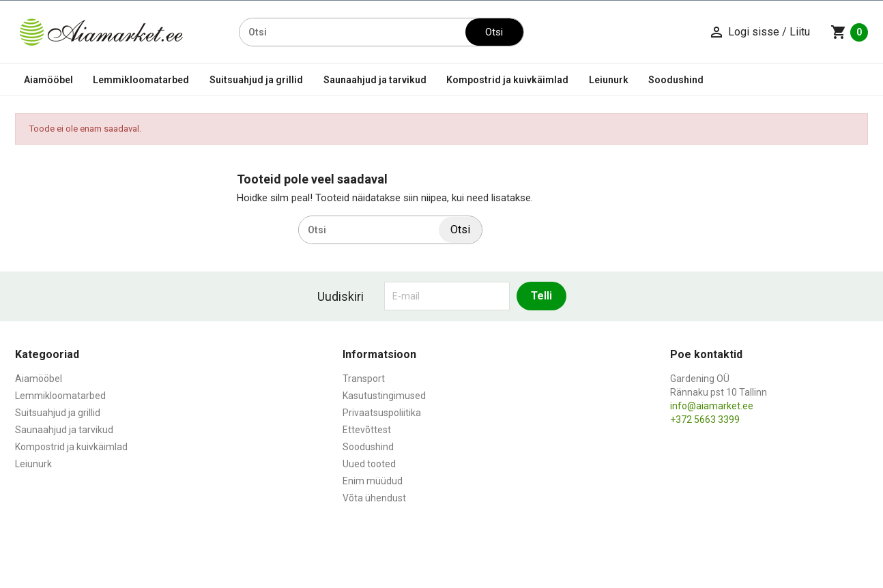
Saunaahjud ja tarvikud (375, 80)
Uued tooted (369, 464)
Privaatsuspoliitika (382, 413)
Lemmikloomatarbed (141, 80)
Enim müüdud (373, 481)
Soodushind (676, 80)
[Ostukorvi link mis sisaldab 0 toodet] (849, 32)
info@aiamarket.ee (712, 406)
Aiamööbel (48, 80)
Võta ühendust (374, 498)
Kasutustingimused (384, 396)
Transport (364, 379)
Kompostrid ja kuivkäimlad (507, 80)
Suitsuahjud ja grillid (256, 80)
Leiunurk (609, 80)
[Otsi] (352, 32)
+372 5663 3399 (705, 420)
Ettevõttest (367, 430)
